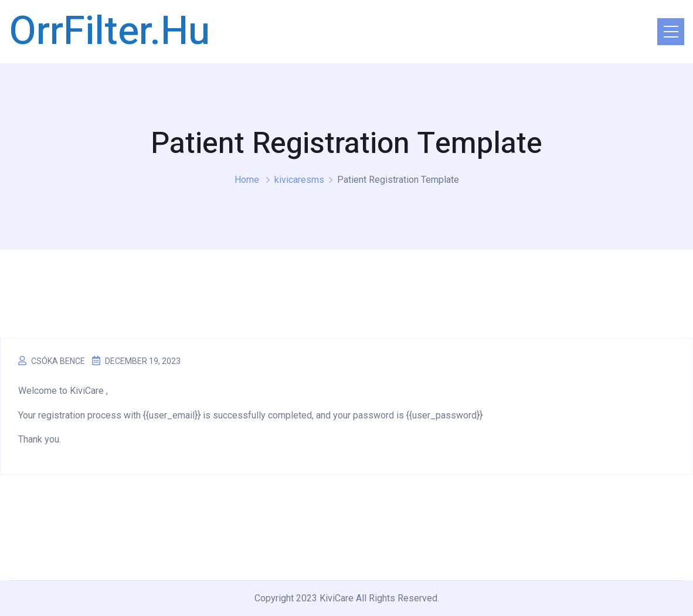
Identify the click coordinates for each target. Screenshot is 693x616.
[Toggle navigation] (671, 32)
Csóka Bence (58, 361)
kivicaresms (299, 180)
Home (247, 180)
